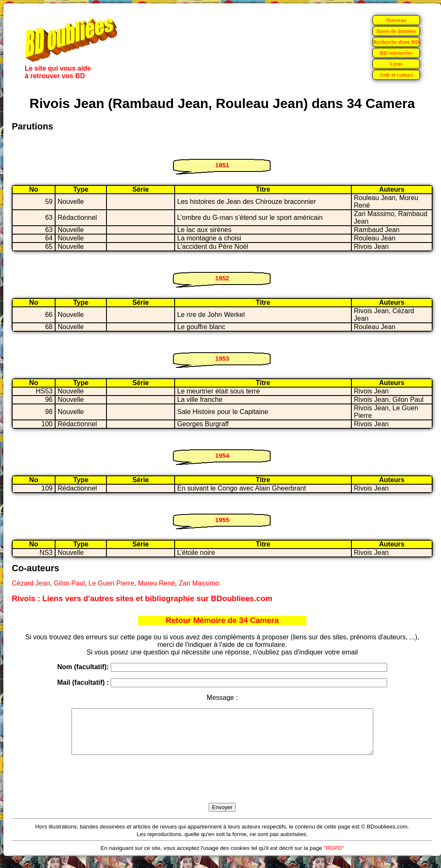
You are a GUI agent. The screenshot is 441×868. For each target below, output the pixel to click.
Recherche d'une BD (396, 42)
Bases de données (396, 31)
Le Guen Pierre (111, 583)
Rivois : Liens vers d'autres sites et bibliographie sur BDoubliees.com (142, 598)
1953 (222, 358)
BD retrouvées (396, 53)
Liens (396, 64)
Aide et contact (396, 75)
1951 (222, 165)
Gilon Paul (69, 583)
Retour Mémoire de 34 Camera (222, 620)
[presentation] (222, 789)
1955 (222, 520)
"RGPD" (334, 857)
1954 (222, 455)
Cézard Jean (31, 583)
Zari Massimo (199, 583)
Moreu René (157, 583)
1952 (222, 278)
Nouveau (396, 20)
